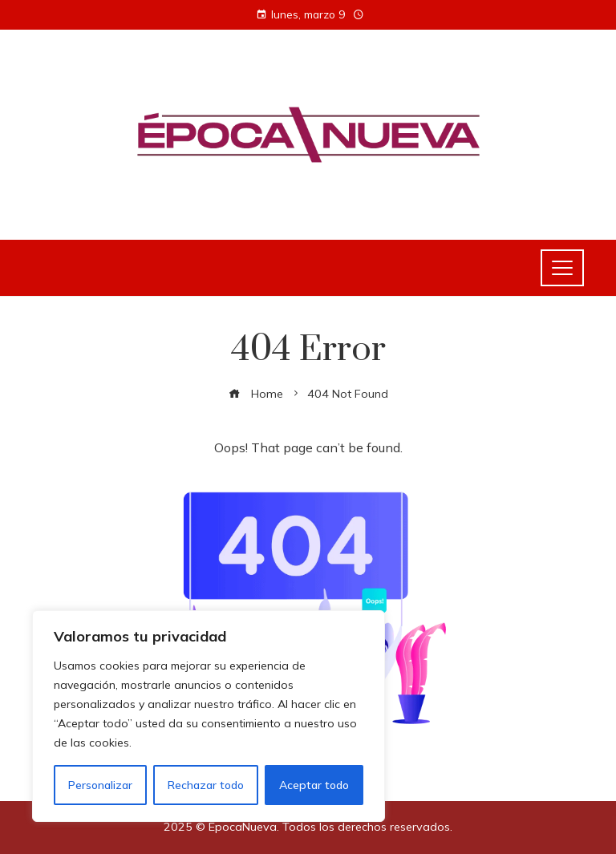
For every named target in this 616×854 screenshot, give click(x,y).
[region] (209, 716)
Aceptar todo (314, 785)
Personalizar (100, 785)
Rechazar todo (206, 785)
